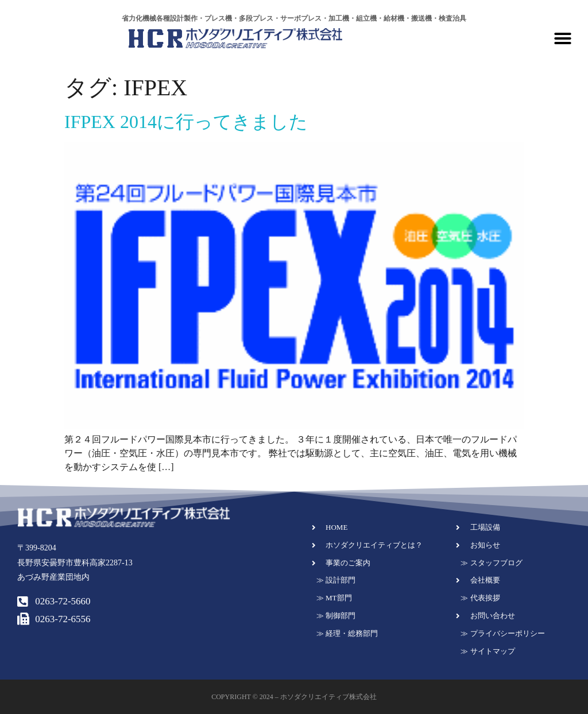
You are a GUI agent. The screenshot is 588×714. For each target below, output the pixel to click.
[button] (563, 38)
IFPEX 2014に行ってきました (186, 122)
